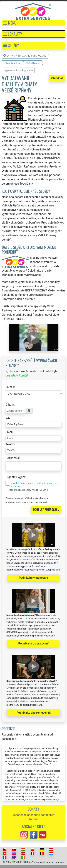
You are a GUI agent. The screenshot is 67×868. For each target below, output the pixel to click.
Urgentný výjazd (16, 477)
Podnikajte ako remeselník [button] (33, 713)
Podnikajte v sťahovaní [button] (33, 578)
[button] (33, 23)
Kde (8, 418)
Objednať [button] (57, 78)
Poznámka (12, 458)
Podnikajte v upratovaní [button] (33, 643)
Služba (10, 387)
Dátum (10, 405)
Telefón (10, 444)
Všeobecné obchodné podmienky (33, 815)
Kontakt (33, 819)
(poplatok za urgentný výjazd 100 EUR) (28, 490)
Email (9, 432)
